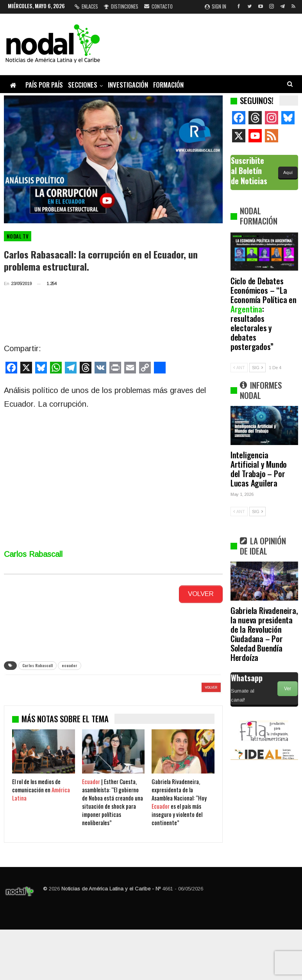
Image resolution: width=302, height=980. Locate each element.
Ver (288, 689)
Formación (168, 85)
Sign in (215, 6)
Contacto (158, 6)
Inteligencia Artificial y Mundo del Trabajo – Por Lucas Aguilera (259, 469)
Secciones (83, 85)
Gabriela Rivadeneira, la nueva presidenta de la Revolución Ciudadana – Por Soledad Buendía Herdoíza (264, 634)
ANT (239, 368)
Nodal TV (18, 236)
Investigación (128, 85)
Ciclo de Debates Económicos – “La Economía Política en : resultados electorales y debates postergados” (264, 313)
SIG (257, 368)
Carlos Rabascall (38, 663)
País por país (44, 85)
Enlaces (86, 6)
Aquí (288, 172)
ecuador (70, 663)
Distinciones (121, 6)
